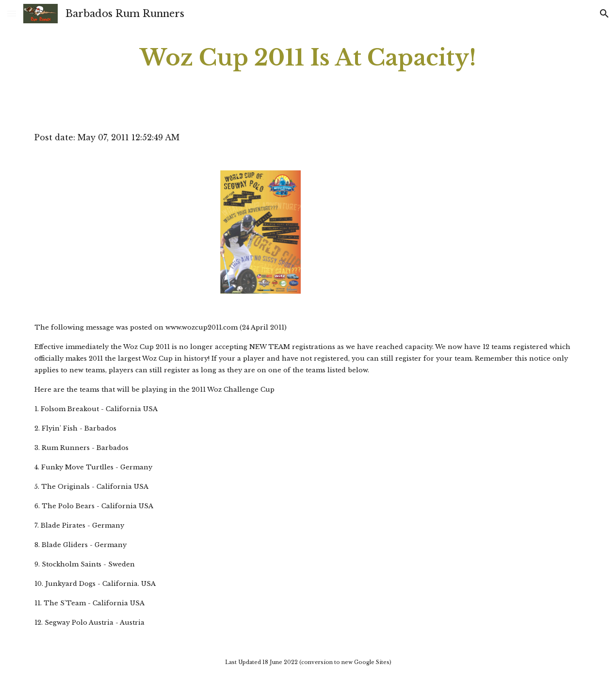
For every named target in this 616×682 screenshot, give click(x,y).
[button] (12, 13)
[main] (308, 58)
